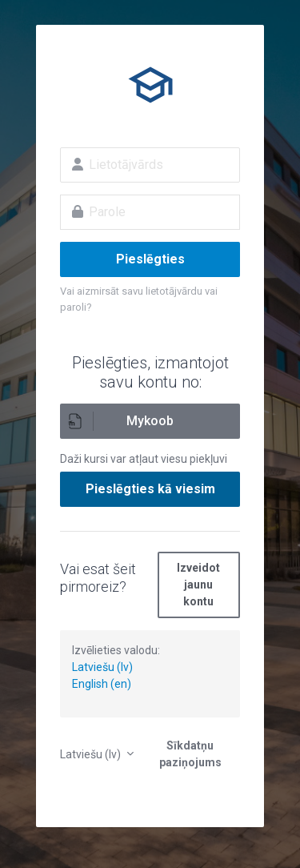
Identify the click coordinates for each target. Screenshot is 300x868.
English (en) (102, 684)
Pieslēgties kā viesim (150, 489)
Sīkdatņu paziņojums (190, 754)
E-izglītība (150, 85)
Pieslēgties (150, 259)
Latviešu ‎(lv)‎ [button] (92, 754)
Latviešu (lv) (102, 667)
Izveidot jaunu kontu (198, 585)
